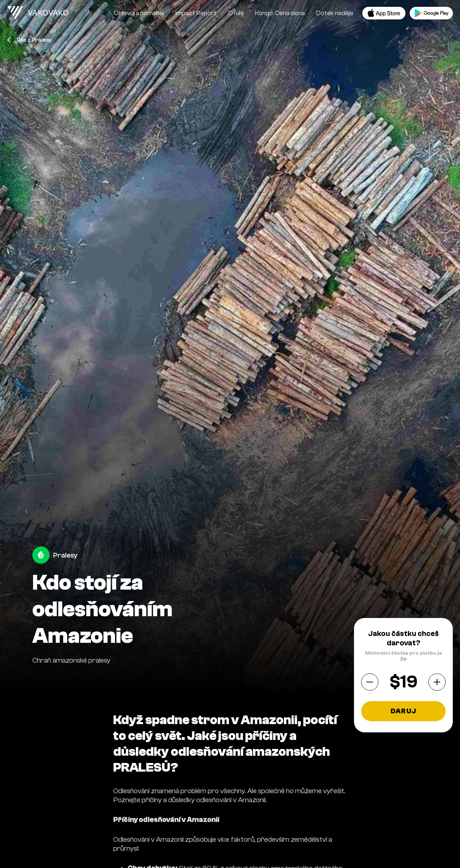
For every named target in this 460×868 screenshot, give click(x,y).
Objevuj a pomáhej (139, 13)
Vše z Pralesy (29, 40)
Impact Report (196, 13)
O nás (236, 13)
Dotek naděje (335, 13)
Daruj (403, 711)
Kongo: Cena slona (280, 13)
